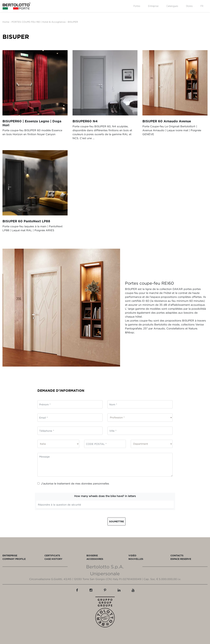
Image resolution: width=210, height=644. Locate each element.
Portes (137, 6)
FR (202, 6)
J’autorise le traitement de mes (73, 483)
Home (6, 22)
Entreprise (153, 6)
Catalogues (172, 6)
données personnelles (95, 483)
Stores (189, 6)
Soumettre (116, 521)
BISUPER (73, 22)
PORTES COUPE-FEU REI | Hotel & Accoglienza (38, 22)
